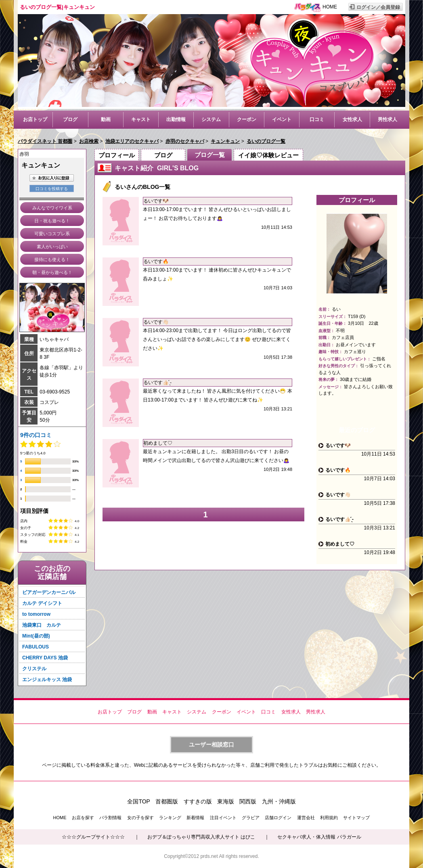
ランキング (170, 818)
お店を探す (83, 818)
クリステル (34, 669)
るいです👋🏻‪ (156, 322)
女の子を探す (140, 818)
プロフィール (117, 155)
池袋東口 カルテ (42, 625)
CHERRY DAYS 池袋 (45, 658)
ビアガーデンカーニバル (49, 592)
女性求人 (352, 119)
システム (211, 119)
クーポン (247, 119)
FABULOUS (36, 647)
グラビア (251, 818)
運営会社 (306, 818)
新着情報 (195, 818)
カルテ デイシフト (42, 603)
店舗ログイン (278, 818)
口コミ (317, 119)
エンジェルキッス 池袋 (47, 680)
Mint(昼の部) (36, 636)
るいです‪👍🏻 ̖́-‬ (157, 383)
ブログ (70, 119)
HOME (330, 7)
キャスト (141, 119)
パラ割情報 (110, 818)
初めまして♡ (158, 443)
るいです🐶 (156, 201)
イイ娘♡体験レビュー (268, 155)
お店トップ (35, 119)
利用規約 (329, 818)
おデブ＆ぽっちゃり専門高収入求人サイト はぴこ (201, 837)
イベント (282, 119)
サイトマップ (356, 818)
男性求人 (387, 119)
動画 (106, 119)
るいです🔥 (156, 261)
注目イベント (223, 818)
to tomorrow (36, 614)
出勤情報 (176, 119)
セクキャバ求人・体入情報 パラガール (319, 837)
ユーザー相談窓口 (211, 745)
